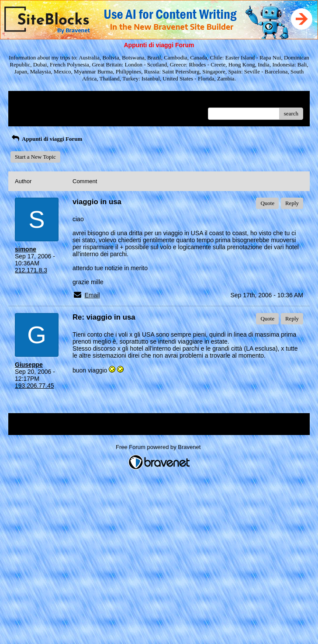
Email (92, 295)
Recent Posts (29, 111)
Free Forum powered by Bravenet (159, 447)
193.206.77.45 (35, 386)
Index (69, 101)
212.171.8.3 (31, 270)
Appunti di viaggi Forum (46, 139)
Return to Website (35, 101)
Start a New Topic (35, 157)
